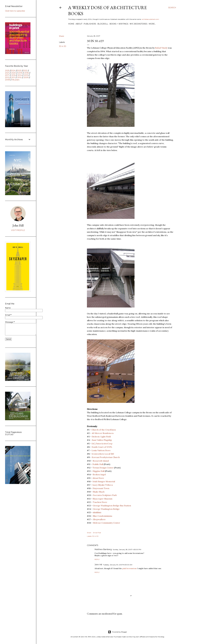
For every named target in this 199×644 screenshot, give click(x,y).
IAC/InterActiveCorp (102, 444)
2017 (7, 75)
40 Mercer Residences (103, 433)
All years (16, 80)
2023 (19, 71)
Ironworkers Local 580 (103, 454)
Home (71, 24)
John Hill (98, 565)
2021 (7, 73)
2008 (7, 80)
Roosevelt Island (101, 461)
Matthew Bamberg (103, 549)
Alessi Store (98, 478)
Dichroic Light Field (101, 437)
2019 (20, 73)
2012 (7, 77)
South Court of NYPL (102, 447)
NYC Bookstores (139, 24)
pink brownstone (130, 568)
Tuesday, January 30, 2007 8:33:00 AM (118, 565)
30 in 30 (63, 46)
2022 (25, 71)
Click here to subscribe (15, 11)
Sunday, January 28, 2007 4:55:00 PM (127, 549)
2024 (13, 71)
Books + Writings (119, 24)
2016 (13, 75)
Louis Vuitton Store (101, 450)
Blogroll (103, 24)
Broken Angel (99, 474)
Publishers (90, 24)
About (79, 24)
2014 (20, 75)
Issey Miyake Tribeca (103, 485)
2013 (26, 75)
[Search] (172, 8)
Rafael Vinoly (161, 48)
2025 (7, 71)
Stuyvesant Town (101, 488)
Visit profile (18, 230)
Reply (97, 559)
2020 (14, 73)
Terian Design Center (103, 468)
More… (152, 24)
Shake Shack (99, 492)
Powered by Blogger (118, 632)
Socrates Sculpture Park (105, 495)
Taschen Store (100, 502)
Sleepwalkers (99, 519)
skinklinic (97, 512)
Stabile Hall (98, 464)
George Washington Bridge (106, 509)
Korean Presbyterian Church (106, 457)
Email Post (97, 533)
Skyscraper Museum (102, 499)
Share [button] (62, 36)
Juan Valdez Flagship (102, 440)
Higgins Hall (99, 471)
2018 (27, 73)
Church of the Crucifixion (104, 430)
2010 (19, 77)
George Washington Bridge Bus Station (112, 506)
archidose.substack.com (150, 19)
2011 (13, 77)
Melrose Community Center (106, 523)
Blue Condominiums (103, 516)
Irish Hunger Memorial (104, 481)
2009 (26, 77)
